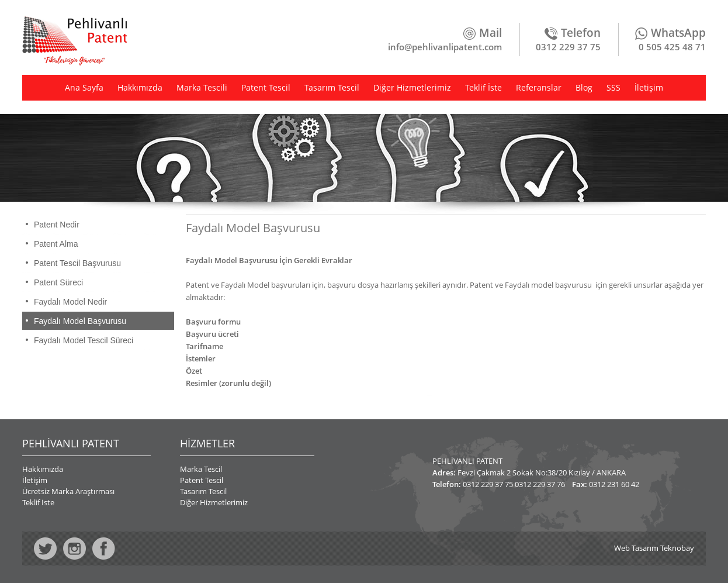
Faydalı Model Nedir (70, 302)
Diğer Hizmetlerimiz (412, 87)
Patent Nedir (57, 225)
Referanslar (539, 87)
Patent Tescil (266, 87)
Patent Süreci (58, 282)
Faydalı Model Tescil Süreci (84, 340)
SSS (613, 87)
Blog (584, 87)
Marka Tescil (201, 469)
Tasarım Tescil (332, 87)
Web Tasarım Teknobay (654, 548)
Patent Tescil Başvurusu (77, 263)
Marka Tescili (202, 87)
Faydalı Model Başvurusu (80, 321)
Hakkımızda (140, 87)
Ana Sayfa (84, 87)
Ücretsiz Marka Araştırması (68, 491)
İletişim (649, 87)
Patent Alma (56, 244)
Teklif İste (483, 87)
